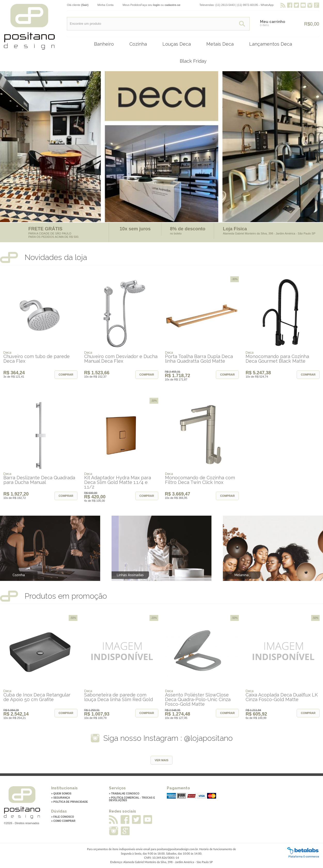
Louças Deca (177, 44)
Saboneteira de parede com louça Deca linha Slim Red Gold (119, 697)
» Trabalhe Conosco (124, 794)
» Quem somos (61, 794)
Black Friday (193, 61)
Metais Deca (220, 44)
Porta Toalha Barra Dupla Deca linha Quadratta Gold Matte (199, 359)
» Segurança (61, 798)
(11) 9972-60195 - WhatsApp (255, 5)
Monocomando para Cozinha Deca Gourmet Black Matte (277, 359)
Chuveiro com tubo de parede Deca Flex (37, 359)
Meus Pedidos (132, 5)
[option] (161, 147)
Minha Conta (105, 5)
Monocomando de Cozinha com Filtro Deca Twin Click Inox (200, 480)
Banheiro (104, 44)
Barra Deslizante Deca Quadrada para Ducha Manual (39, 480)
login (156, 5)
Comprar (66, 375)
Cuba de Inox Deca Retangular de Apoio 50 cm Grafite (37, 697)
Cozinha (138, 44)
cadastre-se (172, 5)
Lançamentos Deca (271, 44)
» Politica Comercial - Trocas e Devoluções (132, 799)
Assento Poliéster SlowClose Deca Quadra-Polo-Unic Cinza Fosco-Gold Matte (198, 700)
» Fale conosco (62, 817)
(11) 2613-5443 (225, 5)
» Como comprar (63, 821)
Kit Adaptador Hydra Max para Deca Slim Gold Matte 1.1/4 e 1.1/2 (118, 482)
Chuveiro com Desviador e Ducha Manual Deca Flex (121, 359)
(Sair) (85, 5)
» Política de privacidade (69, 802)
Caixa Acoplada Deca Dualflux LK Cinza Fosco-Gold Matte (282, 697)
